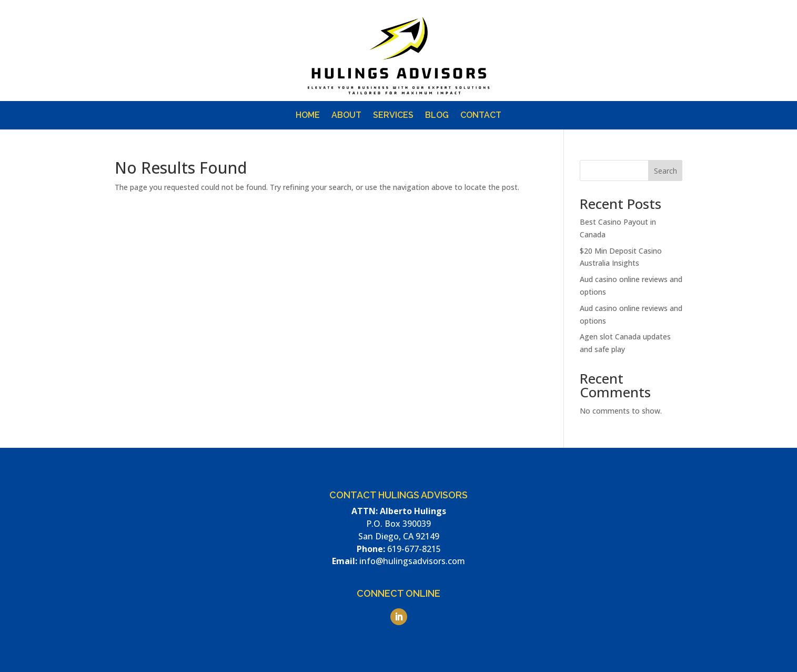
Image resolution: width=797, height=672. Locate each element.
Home (308, 116)
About (346, 116)
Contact (481, 116)
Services (393, 116)
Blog (437, 116)
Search (665, 171)
